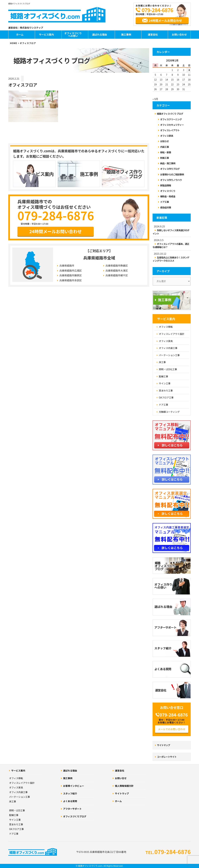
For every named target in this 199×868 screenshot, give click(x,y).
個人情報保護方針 (124, 786)
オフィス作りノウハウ (171, 180)
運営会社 (153, 34)
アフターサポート (72, 809)
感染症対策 (166, 207)
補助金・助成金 (168, 196)
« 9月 (155, 99)
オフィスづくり (168, 191)
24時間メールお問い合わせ (56, 231)
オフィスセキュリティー (172, 125)
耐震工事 (165, 158)
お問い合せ (121, 778)
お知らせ (165, 141)
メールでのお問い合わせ (172, 729)
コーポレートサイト (167, 757)
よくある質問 (70, 801)
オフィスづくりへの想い (73, 35)
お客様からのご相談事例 (172, 174)
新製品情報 (166, 185)
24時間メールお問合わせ (165, 20)
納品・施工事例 (168, 163)
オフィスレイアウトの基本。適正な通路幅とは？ (171, 245)
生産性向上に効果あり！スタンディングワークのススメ (171, 259)
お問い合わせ (179, 34)
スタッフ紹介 (70, 793)
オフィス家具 (167, 136)
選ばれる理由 (99, 34)
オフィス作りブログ (170, 169)
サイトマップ (164, 745)
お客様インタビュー (74, 786)
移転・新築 (166, 152)
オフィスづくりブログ (75, 816)
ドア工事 (165, 202)
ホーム (20, 34)
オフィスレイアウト (170, 130)
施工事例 (126, 34)
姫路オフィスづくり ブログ (170, 114)
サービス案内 (46, 34)
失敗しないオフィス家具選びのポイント (171, 232)
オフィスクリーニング (171, 119)
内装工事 (165, 147)
